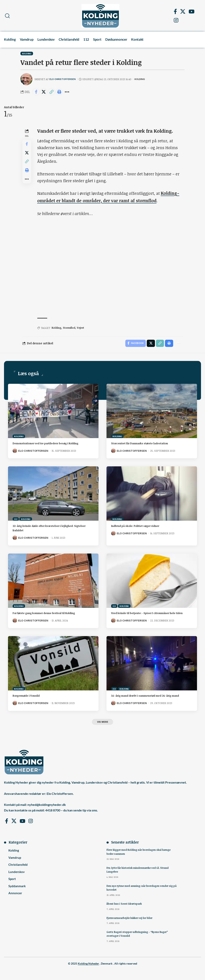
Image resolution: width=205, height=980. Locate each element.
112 (16, 520)
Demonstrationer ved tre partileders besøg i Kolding (53, 444)
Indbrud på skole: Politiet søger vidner (141, 526)
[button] (7, 16)
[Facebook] (175, 11)
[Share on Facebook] (36, 92)
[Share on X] (45, 92)
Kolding (27, 53)
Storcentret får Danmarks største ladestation (146, 444)
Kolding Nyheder (88, 974)
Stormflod (70, 327)
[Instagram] (176, 20)
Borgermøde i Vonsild (29, 700)
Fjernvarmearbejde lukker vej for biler (130, 928)
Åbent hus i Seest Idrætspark (125, 914)
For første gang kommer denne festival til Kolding (51, 613)
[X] (183, 11)
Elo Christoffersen (64, 79)
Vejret (82, 327)
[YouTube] (191, 11)
